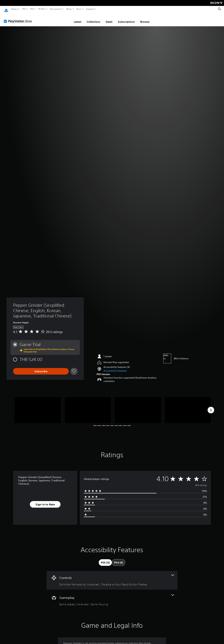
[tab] (105, 559)
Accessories (56, 9)
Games (14, 9)
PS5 (24, 9)
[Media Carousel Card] (38, 407)
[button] (115, 367)
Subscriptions (126, 19)
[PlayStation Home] (6, 9)
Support (90, 9)
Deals (109, 19)
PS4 (32, 9)
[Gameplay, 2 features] (112, 597)
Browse (145, 19)
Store (79, 9)
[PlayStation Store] (19, 18)
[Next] (211, 407)
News (69, 9)
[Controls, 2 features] (112, 577)
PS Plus (42, 9)
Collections (94, 19)
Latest (78, 19)
